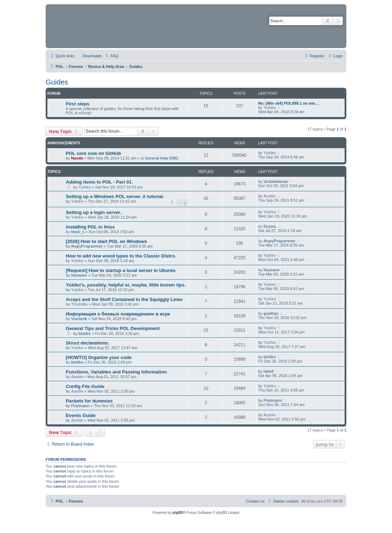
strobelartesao (276, 181)
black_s (78, 232)
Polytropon (80, 406)
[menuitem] (89, 56)
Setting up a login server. (94, 212)
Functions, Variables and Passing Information (116, 372)
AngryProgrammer (87, 246)
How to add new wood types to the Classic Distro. (121, 256)
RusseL (270, 226)
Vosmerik (79, 319)
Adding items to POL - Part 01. (99, 182)
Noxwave (79, 275)
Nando (77, 158)
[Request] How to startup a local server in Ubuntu (121, 270)
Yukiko (270, 108)
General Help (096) (162, 158)
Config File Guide (85, 386)
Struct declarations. (88, 343)
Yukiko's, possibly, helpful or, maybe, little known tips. (126, 285)
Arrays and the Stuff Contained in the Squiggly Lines (124, 299)
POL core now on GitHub (93, 153)
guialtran (271, 313)
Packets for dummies (89, 401)
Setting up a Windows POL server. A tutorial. (115, 196)
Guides (57, 82)
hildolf (269, 371)
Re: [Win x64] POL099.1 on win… (289, 103)
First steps (78, 104)
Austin (270, 196)
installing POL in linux (90, 227)
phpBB (178, 513)
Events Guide (81, 415)
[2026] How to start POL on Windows (106, 241)
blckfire (85, 334)
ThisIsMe (79, 304)
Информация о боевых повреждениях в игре (118, 314)
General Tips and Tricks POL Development (113, 328)
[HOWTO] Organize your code (99, 357)
